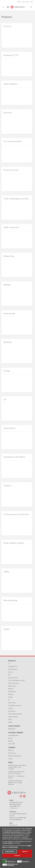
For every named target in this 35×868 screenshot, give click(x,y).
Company (12, 748)
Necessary (11, 862)
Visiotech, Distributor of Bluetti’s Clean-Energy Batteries (15, 782)
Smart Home (12, 703)
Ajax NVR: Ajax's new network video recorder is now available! (17, 767)
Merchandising (13, 717)
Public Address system (15, 714)
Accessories (12, 711)
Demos (10, 738)
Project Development (15, 756)
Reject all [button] (25, 851)
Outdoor (11, 708)
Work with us (12, 753)
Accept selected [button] (10, 851)
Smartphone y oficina (15, 706)
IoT (9, 700)
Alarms (10, 672)
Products (12, 661)
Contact (11, 759)
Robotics (11, 694)
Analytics (26, 862)
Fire (9, 675)
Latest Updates (14, 726)
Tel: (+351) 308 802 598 (15, 820)
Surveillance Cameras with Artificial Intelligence (16, 772)
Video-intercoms (13, 683)
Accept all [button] (17, 856)
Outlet (10, 722)
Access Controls (13, 678)
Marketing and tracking (13, 865)
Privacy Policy (14, 847)
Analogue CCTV (13, 666)
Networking (12, 686)
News (10, 762)
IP (9, 664)
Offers (10, 719)
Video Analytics (13, 669)
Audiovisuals (12, 692)
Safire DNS (11, 744)
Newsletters (12, 729)
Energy (10, 697)
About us (11, 750)
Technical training (16, 733)
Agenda (11, 741)
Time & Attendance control (16, 680)
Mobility (11, 689)
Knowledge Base (13, 735)
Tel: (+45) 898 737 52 (15, 806)
